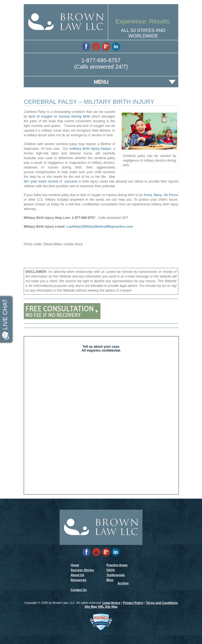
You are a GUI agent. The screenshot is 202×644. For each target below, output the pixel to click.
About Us (77, 575)
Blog (110, 580)
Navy (158, 195)
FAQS (111, 570)
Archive (123, 583)
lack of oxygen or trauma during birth (59, 116)
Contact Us (79, 590)
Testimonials (116, 575)
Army (148, 195)
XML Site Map (107, 607)
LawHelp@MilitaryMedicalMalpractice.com (100, 227)
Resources (78, 580)
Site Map (91, 607)
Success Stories (82, 570)
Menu (101, 82)
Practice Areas (117, 565)
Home (75, 565)
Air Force (171, 195)
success (71, 181)
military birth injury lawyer (90, 149)
